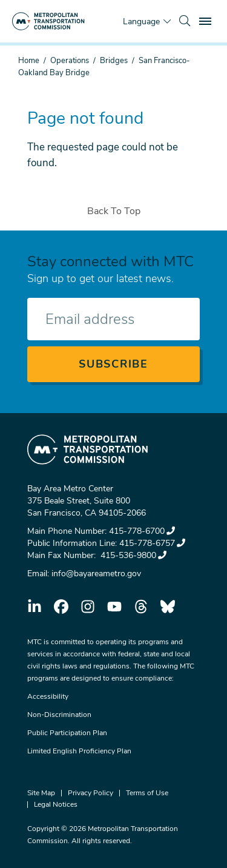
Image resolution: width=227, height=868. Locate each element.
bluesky (168, 607)
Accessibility (48, 696)
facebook (61, 607)
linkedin (35, 607)
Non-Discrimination (59, 715)
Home (29, 61)
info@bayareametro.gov (96, 574)
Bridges (114, 61)
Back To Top (114, 211)
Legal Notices (56, 804)
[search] (185, 21)
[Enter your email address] (113, 319)
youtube (114, 607)
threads (141, 607)
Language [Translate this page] (141, 22)
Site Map (41, 793)
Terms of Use (147, 793)
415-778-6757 (152, 543)
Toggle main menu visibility (207, 20)
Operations (70, 61)
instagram (88, 607)
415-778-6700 (142, 531)
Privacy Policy (90, 793)
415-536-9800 (132, 555)
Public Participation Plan (67, 733)
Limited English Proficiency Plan (79, 751)
